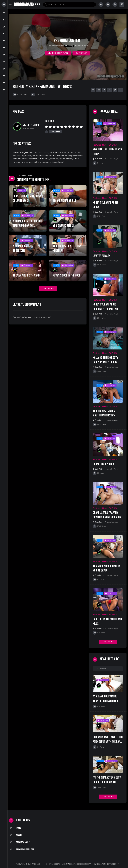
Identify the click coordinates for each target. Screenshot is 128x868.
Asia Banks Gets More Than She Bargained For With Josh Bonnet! (106, 701)
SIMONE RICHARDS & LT (64, 201)
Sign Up (19, 835)
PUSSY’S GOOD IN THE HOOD (67, 276)
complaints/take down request (105, 864)
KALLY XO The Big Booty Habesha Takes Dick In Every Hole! (105, 362)
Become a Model (23, 842)
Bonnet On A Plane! (103, 464)
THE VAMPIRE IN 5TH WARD (26, 276)
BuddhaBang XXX (27, 4)
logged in (29, 317)
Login (18, 828)
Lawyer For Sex (101, 256)
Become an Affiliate (25, 850)
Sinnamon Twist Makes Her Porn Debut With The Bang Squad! (108, 742)
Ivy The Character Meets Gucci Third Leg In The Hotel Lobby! (107, 782)
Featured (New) (100, 145)
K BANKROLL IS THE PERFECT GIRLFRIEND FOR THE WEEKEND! (27, 226)
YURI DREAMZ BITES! (63, 226)
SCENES (113, 145)
